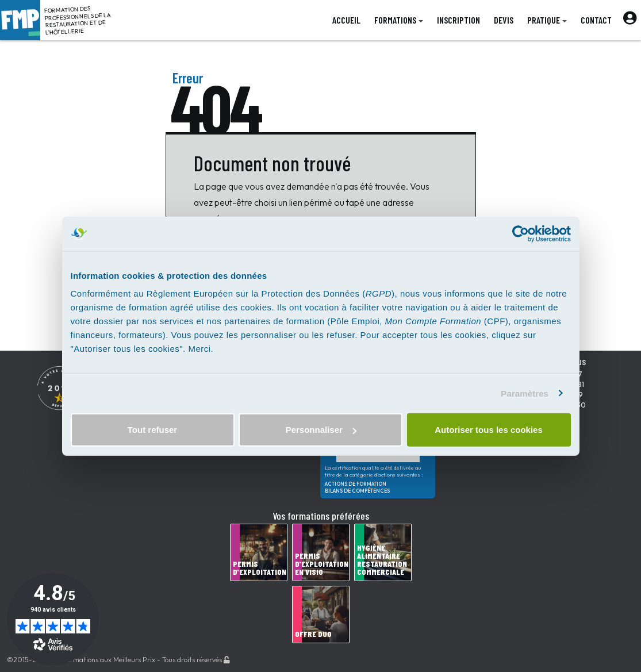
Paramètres (525, 393)
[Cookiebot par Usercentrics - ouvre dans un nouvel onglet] (521, 233)
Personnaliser (321, 430)
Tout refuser (152, 430)
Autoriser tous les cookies (489, 430)
